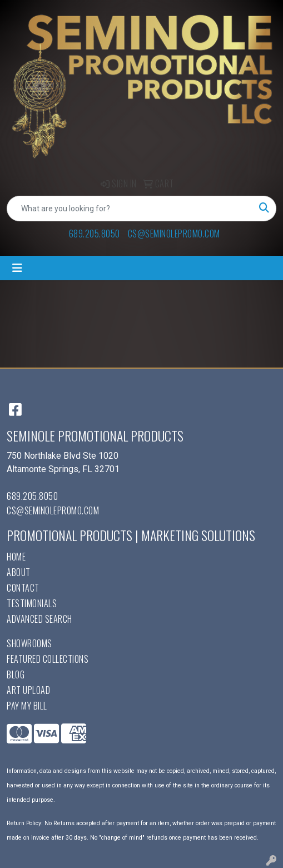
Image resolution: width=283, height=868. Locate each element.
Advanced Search (39, 619)
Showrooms (29, 643)
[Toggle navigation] (17, 268)
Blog (16, 674)
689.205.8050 (95, 234)
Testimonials (32, 603)
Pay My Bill (27, 706)
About (19, 572)
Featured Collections (48, 659)
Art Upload (28, 690)
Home (16, 557)
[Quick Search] (130, 209)
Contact (23, 588)
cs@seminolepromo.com (174, 234)
